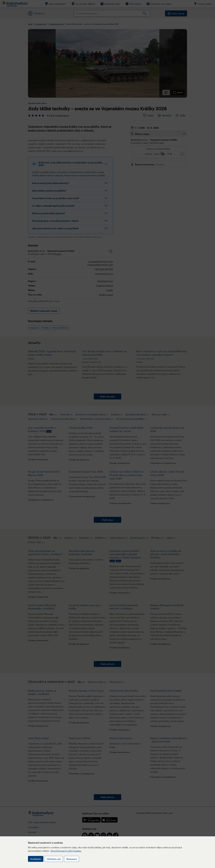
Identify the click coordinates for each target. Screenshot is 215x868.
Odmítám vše (54, 859)
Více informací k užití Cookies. (66, 851)
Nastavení (72, 859)
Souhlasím (36, 859)
